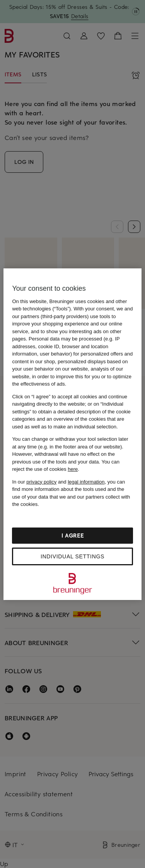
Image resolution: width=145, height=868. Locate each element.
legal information (86, 482)
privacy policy (41, 482)
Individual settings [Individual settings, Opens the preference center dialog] (72, 556)
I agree (73, 535)
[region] (72, 434)
